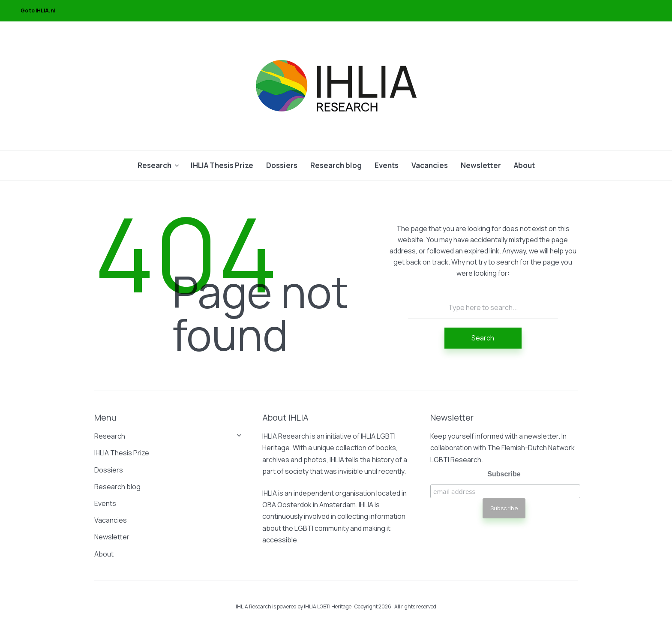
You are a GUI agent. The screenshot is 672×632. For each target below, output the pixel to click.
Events (387, 165)
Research (154, 165)
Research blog (336, 165)
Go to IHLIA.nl (38, 11)
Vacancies (430, 165)
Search (483, 338)
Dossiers (282, 165)
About (524, 165)
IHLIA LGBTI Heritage (328, 606)
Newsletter (481, 165)
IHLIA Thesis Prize (222, 165)
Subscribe (504, 474)
